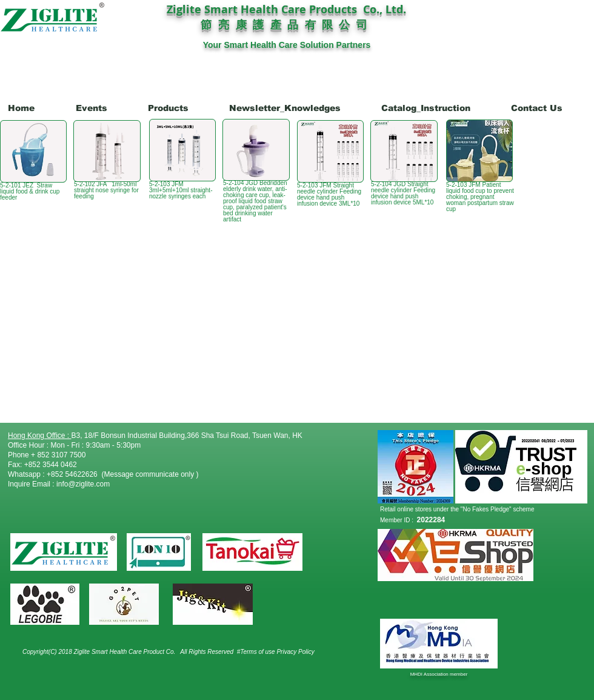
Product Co (159, 652)
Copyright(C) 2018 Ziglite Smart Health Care (83, 652)
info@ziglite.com (83, 484)
